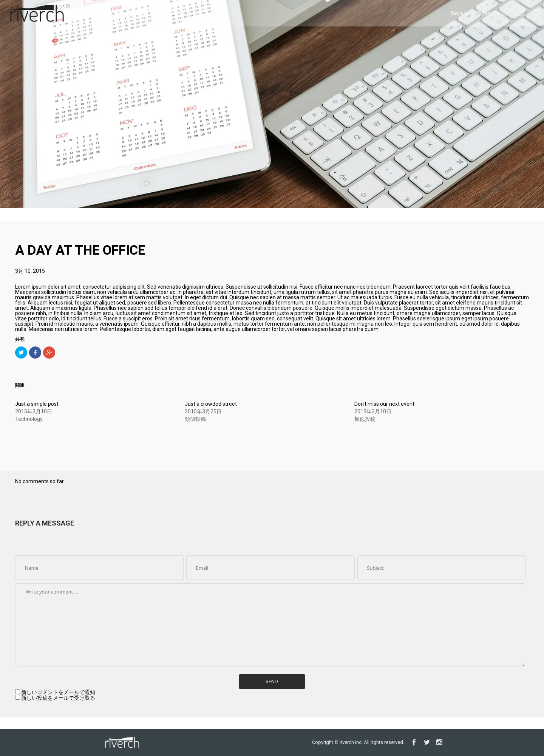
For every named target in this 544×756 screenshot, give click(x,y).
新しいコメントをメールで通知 (58, 692)
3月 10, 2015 (30, 271)
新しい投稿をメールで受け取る (58, 698)
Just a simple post (37, 404)
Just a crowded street (211, 404)
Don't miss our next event (384, 404)
